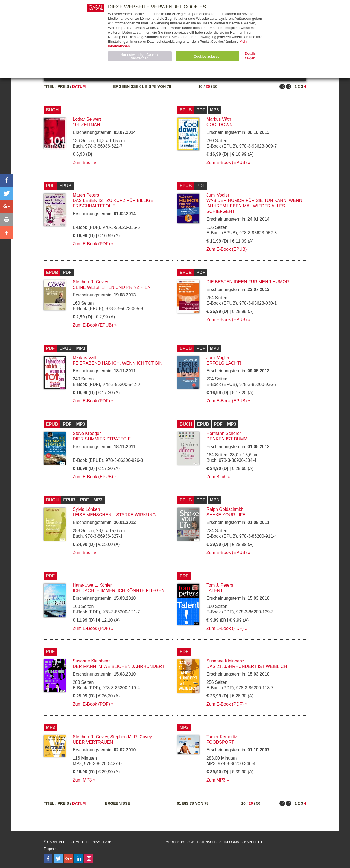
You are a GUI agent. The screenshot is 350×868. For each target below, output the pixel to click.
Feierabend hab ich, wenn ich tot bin (118, 363)
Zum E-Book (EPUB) (227, 162)
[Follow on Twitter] (58, 859)
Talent (215, 591)
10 (200, 86)
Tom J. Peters (220, 585)
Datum (79, 86)
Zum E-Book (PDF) (91, 244)
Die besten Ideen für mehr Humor (248, 282)
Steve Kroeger (87, 433)
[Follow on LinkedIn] (79, 859)
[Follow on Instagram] (89, 859)
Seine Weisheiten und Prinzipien (112, 287)
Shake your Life (226, 515)
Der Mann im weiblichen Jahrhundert (119, 666)
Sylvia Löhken (86, 509)
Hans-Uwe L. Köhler (92, 585)
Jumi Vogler (218, 195)
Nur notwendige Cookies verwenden (140, 56)
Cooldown (220, 125)
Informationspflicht (243, 842)
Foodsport (220, 742)
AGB (191, 842)
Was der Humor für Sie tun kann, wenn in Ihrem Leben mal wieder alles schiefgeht (254, 206)
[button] (7, 180)
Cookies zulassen (208, 57)
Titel (49, 86)
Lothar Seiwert (87, 119)
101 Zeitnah (86, 125)
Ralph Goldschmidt (225, 509)
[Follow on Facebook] (48, 859)
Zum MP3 (82, 780)
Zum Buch (83, 162)
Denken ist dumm (227, 439)
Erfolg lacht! (224, 363)
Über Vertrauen (93, 742)
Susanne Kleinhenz (92, 661)
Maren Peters (86, 195)
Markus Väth (219, 119)
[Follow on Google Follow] (69, 859)
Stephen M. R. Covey (131, 737)
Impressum (175, 842)
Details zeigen (250, 56)
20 (208, 86)
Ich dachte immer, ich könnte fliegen (119, 591)
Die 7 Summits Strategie (102, 439)
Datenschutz (209, 842)
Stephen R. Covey (91, 282)
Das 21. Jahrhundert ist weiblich (247, 666)
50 (215, 86)
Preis (63, 86)
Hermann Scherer (224, 433)
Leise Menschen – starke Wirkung (114, 515)
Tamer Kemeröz (222, 737)
